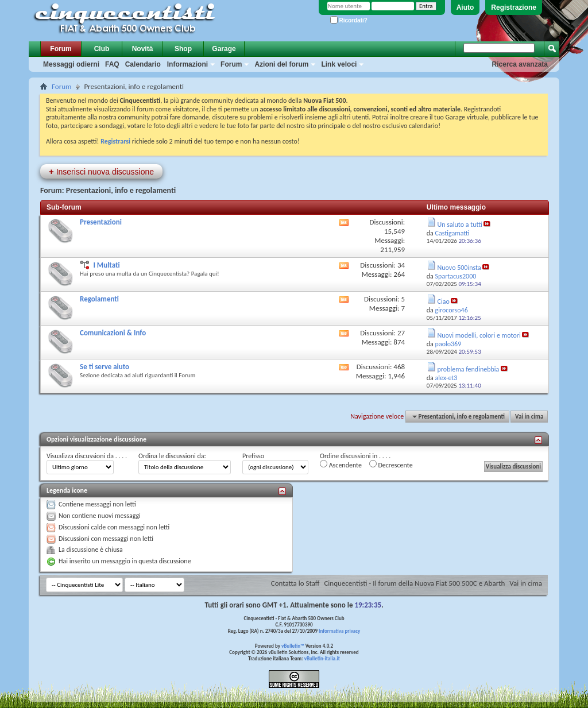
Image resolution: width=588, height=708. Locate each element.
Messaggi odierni (71, 64)
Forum (61, 49)
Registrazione (514, 7)
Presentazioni (101, 222)
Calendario (143, 64)
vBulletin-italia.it (322, 658)
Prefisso (253, 456)
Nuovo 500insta (459, 268)
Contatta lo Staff (295, 583)
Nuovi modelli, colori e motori (479, 335)
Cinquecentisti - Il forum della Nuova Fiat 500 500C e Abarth (414, 583)
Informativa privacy (339, 631)
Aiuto (465, 7)
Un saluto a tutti (460, 225)
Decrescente (391, 465)
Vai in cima (529, 417)
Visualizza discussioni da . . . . (87, 456)
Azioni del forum (281, 64)
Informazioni (187, 64)
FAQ (112, 64)
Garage (224, 49)
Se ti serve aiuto (105, 367)
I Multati (106, 265)
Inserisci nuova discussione (101, 171)
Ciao (444, 301)
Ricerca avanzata (520, 64)
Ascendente (341, 465)
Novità (143, 49)
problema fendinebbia (469, 369)
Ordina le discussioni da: (172, 456)
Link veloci (339, 64)
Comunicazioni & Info (113, 333)
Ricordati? (349, 20)
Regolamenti (99, 299)
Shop (183, 49)
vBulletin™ (293, 646)
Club (102, 49)
